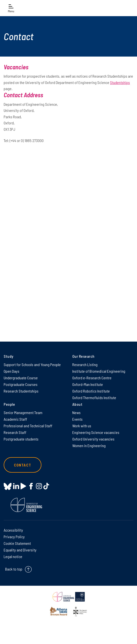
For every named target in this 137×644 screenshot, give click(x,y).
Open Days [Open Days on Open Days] (12, 371)
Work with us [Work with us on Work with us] (82, 426)
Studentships (120, 82)
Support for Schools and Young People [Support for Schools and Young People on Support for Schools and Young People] (32, 364)
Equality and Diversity (20, 550)
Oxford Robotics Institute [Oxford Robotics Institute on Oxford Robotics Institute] (91, 391)
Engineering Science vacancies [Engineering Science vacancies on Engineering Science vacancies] (96, 432)
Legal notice (13, 556)
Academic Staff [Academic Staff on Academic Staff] (15, 419)
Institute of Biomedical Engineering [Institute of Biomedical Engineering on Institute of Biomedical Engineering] (99, 371)
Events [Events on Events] (77, 419)
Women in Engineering (89, 446)
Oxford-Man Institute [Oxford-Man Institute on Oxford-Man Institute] (88, 384)
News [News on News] (76, 412)
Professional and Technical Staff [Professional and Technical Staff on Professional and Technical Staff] (28, 426)
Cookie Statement (17, 543)
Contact (23, 465)
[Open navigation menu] (11, 8)
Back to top (14, 569)
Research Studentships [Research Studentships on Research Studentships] (21, 391)
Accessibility (13, 530)
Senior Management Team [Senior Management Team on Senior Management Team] (23, 412)
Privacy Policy (14, 537)
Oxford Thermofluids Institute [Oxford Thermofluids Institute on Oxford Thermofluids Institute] (94, 398)
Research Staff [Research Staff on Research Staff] (15, 432)
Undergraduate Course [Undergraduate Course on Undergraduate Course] (21, 378)
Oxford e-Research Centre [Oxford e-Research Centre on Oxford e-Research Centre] (92, 378)
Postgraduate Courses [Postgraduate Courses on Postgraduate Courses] (21, 384)
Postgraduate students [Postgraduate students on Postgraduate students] (21, 439)
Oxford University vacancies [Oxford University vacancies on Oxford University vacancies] (93, 439)
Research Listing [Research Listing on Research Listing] (85, 364)
